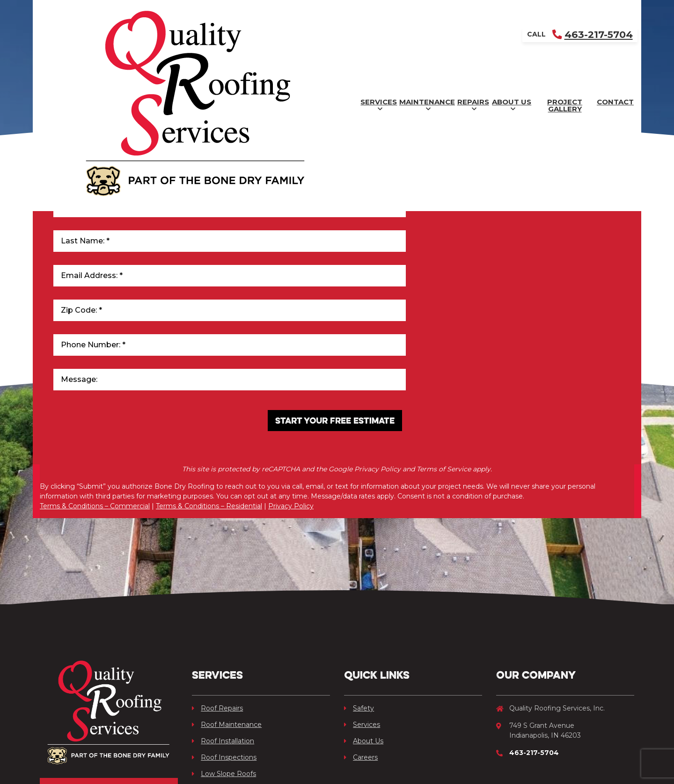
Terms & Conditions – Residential (209, 390)
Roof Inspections (224, 632)
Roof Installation (223, 616)
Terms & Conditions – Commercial (95, 390)
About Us (421, 36)
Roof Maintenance (227, 600)
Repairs (346, 36)
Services (177, 36)
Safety (359, 583)
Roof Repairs (217, 583)
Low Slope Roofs (224, 649)
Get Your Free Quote (109, 673)
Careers (361, 632)
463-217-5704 (591, 12)
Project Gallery (513, 35)
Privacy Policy (291, 390)
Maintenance (263, 36)
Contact (599, 35)
